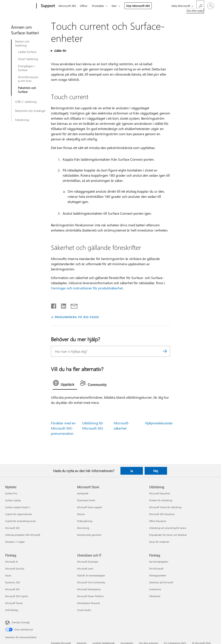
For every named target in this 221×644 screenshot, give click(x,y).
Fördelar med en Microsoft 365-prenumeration (63, 428)
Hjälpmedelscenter (159, 423)
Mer (117, 6)
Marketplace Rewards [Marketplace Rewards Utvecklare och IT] (88, 603)
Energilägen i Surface (26, 68)
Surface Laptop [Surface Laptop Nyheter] (13, 500)
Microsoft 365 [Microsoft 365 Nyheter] (12, 528)
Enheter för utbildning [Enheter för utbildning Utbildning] (161, 500)
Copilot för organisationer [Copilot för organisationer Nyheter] (19, 514)
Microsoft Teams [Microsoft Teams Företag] (14, 603)
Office (84, 6)
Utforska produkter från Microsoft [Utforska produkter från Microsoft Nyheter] (23, 535)
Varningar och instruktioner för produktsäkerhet (87, 288)
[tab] (65, 384)
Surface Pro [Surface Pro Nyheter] (11, 493)
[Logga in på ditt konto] (211, 6)
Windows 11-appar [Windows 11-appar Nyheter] (15, 542)
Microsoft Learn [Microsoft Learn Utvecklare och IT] (85, 569)
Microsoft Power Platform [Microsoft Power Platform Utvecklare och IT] (90, 596)
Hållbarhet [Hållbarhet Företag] (155, 596)
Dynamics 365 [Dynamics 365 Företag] (13, 582)
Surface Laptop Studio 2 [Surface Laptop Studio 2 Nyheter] (18, 507)
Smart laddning (28, 59)
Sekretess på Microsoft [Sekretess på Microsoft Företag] (161, 582)
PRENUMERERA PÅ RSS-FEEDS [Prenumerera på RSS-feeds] (77, 317)
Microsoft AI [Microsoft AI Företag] (12, 562)
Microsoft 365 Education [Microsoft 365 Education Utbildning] (162, 514)
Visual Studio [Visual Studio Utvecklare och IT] (84, 610)
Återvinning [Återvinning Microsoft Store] (83, 528)
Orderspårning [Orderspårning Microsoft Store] (85, 521)
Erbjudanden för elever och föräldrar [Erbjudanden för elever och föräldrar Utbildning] (168, 535)
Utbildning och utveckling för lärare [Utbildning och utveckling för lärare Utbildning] (168, 528)
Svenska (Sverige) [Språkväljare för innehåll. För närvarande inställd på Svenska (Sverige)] (21, 622)
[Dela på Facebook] (54, 305)
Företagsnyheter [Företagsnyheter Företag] (158, 575)
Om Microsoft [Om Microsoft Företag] (156, 569)
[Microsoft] (20, 6)
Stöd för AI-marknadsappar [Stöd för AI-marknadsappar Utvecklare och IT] (91, 575)
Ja (132, 471)
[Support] (47, 6)
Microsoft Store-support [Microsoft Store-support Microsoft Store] (90, 507)
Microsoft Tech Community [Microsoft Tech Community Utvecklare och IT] (91, 582)
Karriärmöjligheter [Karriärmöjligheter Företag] (159, 562)
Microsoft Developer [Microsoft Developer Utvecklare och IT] (88, 562)
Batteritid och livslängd (30, 111)
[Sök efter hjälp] (200, 6)
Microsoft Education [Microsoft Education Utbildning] (160, 493)
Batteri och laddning (22, 43)
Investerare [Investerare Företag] (155, 589)
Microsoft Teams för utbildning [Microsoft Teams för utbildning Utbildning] (165, 507)
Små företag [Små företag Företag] (12, 610)
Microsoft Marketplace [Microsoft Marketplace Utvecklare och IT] (89, 589)
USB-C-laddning (26, 102)
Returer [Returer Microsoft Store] (81, 514)
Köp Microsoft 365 (141, 6)
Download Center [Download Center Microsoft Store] (86, 500)
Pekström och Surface (27, 90)
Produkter (100, 6)
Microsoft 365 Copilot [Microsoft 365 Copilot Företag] (17, 596)
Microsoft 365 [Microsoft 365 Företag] (12, 589)
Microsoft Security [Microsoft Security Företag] (15, 569)
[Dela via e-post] (72, 305)
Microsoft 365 (67, 6)
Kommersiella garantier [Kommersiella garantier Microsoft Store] (89, 535)
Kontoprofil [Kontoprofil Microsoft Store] (83, 493)
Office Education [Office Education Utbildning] (158, 521)
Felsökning (22, 120)
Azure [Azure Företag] (8, 575)
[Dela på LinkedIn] (62, 305)
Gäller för (60, 51)
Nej (156, 471)
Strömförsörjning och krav (28, 79)
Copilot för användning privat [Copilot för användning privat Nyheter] (20, 521)
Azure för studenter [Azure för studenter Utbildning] (159, 542)
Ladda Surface (27, 52)
